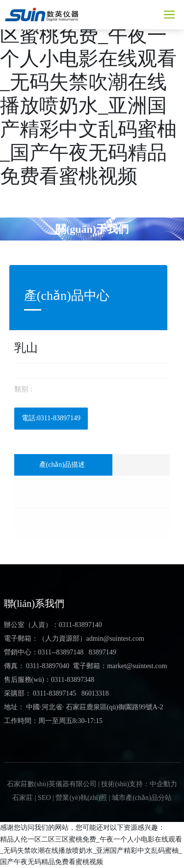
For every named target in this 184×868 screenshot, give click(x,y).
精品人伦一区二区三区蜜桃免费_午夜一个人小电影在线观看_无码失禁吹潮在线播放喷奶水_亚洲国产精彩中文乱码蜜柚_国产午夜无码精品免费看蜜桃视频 (91, 851)
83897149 (103, 652)
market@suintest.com (137, 666)
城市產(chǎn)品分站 (142, 798)
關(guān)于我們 (92, 229)
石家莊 (23, 798)
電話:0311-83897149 (51, 418)
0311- (46, 652)
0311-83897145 (54, 693)
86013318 (95, 693)
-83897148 (69, 652)
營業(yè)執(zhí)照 (81, 798)
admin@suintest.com (115, 639)
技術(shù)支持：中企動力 (139, 784)
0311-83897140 (80, 625)
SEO (44, 798)
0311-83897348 (73, 680)
